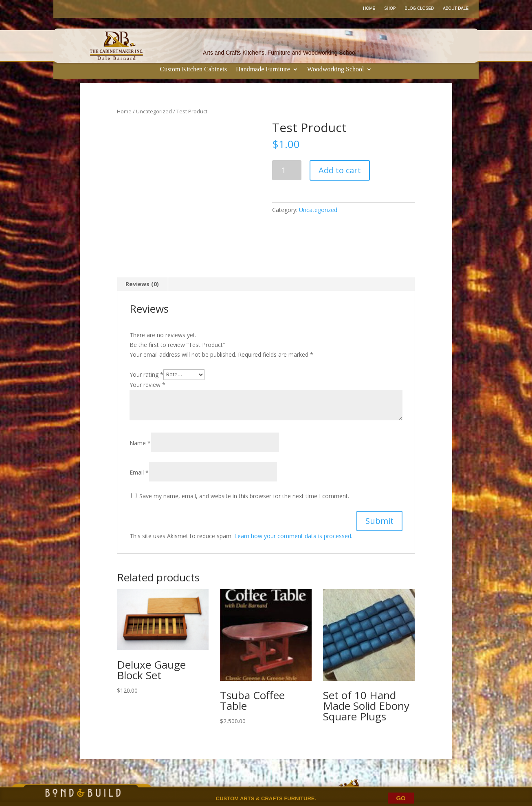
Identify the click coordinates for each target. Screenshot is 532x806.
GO (401, 798)
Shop (390, 8)
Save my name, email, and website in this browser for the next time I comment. (244, 496)
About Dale (456, 8)
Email (139, 472)
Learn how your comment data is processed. (293, 536)
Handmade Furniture (263, 70)
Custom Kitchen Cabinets (193, 70)
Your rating (146, 374)
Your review (147, 385)
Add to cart (340, 170)
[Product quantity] (287, 170)
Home (369, 8)
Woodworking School (336, 70)
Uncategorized (154, 111)
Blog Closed (420, 8)
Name (140, 443)
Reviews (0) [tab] (142, 284)
